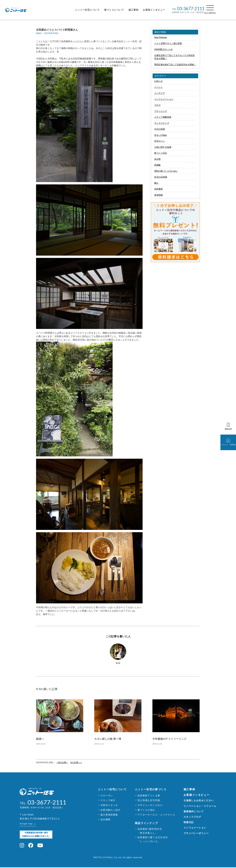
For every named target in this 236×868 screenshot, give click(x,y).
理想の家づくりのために (166, 171)
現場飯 (157, 165)
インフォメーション (164, 99)
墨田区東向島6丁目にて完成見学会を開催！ (175, 65)
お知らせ (158, 81)
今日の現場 (160, 129)
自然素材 (158, 189)
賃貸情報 (158, 195)
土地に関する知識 (163, 147)
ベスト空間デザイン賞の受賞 (168, 43)
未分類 (157, 159)
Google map (26, 824)
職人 (156, 183)
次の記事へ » (76, 763)
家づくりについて (121, 10)
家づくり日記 (161, 153)
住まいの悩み (161, 135)
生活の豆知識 (161, 177)
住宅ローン (160, 141)
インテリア (160, 93)
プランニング (161, 111)
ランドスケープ (162, 123)
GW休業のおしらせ (163, 49)
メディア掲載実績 (163, 117)
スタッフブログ (192, 817)
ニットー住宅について (95, 10)
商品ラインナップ (146, 823)
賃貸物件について (194, 811)
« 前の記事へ (62, 763)
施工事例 (141, 10)
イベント (158, 87)
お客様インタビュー (161, 10)
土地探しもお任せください (199, 800)
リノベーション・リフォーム (200, 806)
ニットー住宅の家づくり (151, 789)
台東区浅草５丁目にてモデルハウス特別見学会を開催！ (174, 57)
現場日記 (189, 822)
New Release (161, 37)
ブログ (157, 105)
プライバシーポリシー (196, 833)
